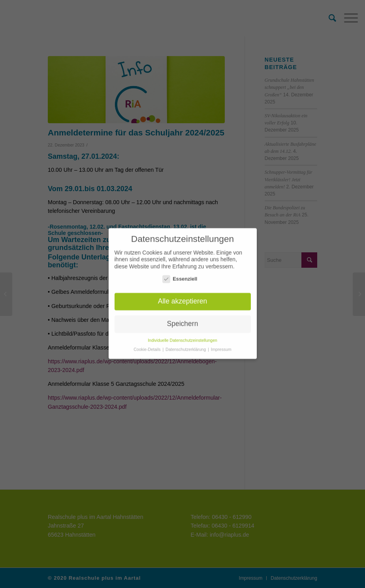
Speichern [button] (183, 320)
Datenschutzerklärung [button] (186, 346)
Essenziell (180, 275)
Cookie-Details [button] (148, 346)
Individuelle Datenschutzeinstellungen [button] (182, 336)
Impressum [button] (221, 346)
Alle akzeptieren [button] (183, 297)
